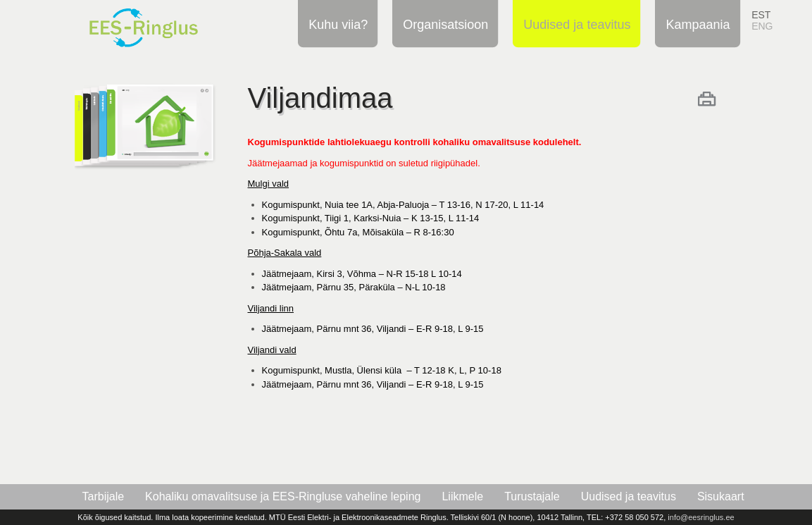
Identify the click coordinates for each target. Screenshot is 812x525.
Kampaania (695, 24)
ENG (762, 26)
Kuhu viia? (336, 24)
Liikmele (462, 496)
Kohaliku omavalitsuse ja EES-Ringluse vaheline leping (283, 496)
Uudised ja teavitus (575, 24)
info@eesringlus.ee (701, 517)
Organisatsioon (443, 24)
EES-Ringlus (161, 24)
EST (761, 15)
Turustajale (532, 496)
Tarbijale (104, 496)
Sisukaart (721, 496)
